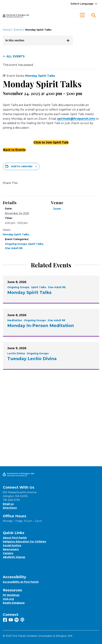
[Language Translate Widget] (84, 4)
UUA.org (8, 599)
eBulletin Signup (14, 557)
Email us (8, 504)
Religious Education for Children (24, 542)
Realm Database (14, 603)
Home (7, 30)
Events (18, 30)
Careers (8, 553)
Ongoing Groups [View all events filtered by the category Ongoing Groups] (18, 287)
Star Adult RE (14, 248)
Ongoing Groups (16, 244)
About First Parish (15, 538)
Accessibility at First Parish (21, 582)
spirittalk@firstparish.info (76, 119)
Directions (10, 508)
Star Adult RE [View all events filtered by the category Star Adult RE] (57, 287)
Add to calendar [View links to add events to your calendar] (22, 166)
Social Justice (12, 545)
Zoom (57, 209)
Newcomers (11, 549)
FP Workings (11, 595)
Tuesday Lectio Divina (32, 359)
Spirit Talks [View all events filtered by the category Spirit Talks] (39, 287)
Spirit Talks (36, 244)
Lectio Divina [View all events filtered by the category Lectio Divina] (16, 353)
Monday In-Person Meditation (41, 326)
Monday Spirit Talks (16, 234)
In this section (38, 40)
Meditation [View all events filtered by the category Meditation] (15, 320)
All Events (14, 56)
